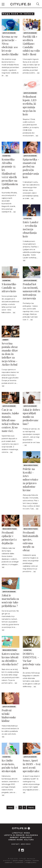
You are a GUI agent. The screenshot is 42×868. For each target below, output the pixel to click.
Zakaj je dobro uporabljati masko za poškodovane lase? (31, 417)
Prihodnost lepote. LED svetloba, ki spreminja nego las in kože (30, 105)
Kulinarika (32, 835)
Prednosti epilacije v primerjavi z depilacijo (9, 538)
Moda (27, 833)
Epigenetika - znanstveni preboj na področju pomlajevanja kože (31, 168)
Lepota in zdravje (9, 33)
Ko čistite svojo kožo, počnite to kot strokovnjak (10, 766)
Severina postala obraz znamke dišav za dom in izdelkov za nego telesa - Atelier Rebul (10, 354)
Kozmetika (6, 156)
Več (7, 76)
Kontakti (16, 844)
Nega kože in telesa (31, 465)
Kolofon (28, 860)
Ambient (5, 340)
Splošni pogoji (18, 860)
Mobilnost (26, 837)
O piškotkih (19, 862)
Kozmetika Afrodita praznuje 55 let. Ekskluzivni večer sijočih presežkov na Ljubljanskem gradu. (10, 173)
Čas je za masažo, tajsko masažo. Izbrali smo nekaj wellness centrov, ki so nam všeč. (10, 420)
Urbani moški (16, 840)
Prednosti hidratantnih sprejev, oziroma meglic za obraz (30, 541)
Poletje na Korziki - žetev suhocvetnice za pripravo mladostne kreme (31, 479)
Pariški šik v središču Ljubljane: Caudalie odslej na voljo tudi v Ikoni (31, 45)
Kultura (29, 840)
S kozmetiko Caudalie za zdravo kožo (9, 288)
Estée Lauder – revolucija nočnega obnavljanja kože (31, 229)
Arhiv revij (26, 844)
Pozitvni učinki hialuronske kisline (9, 715)
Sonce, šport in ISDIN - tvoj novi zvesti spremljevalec (32, 766)
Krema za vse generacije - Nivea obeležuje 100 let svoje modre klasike (10, 45)
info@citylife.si (31, 862)
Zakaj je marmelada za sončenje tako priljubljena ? (10, 600)
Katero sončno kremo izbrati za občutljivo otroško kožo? (10, 659)
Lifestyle (17, 833)
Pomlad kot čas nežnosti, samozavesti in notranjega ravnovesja (32, 291)
